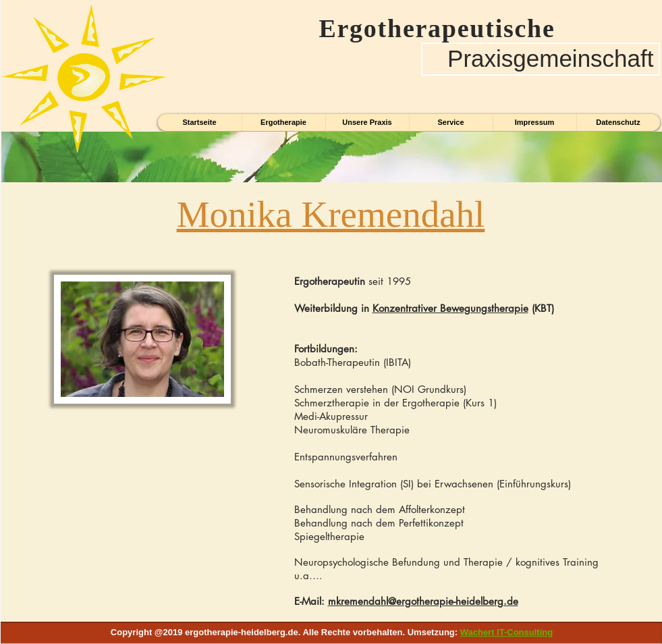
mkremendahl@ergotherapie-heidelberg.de (423, 601)
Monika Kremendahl (331, 214)
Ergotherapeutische (430, 28)
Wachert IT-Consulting (506, 632)
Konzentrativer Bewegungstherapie (450, 308)
